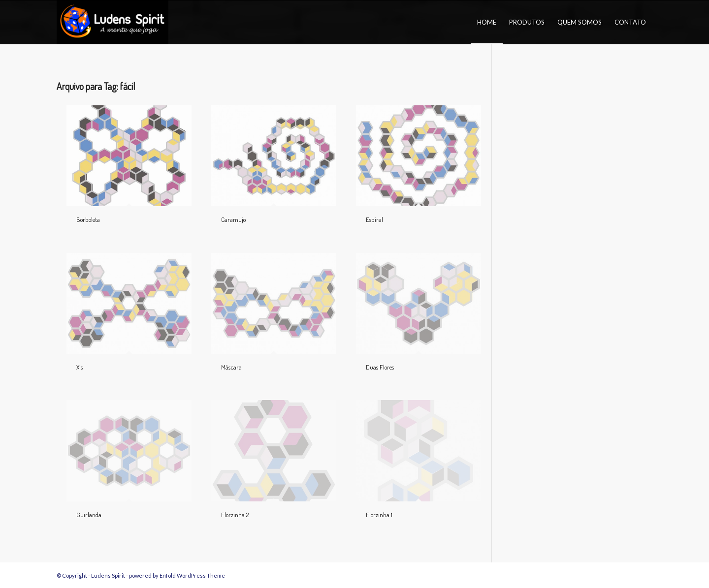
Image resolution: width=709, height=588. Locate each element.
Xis (80, 367)
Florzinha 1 (379, 515)
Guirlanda (89, 515)
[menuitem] (487, 22)
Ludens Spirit (108, 575)
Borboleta (88, 219)
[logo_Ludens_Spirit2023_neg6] (113, 22)
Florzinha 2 (235, 515)
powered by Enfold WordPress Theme (177, 575)
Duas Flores (380, 367)
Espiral (374, 219)
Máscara (231, 367)
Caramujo (233, 219)
